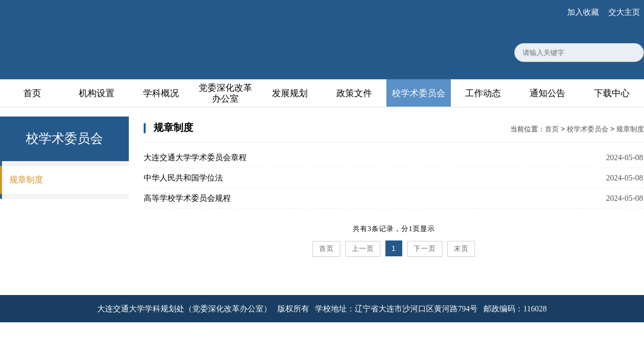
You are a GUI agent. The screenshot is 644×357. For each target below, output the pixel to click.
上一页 (363, 249)
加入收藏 (583, 12)
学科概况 (161, 93)
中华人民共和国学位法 (183, 178)
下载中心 (612, 93)
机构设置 (97, 93)
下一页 (425, 249)
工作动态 (483, 93)
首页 (32, 93)
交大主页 (624, 12)
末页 (461, 249)
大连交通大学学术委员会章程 (195, 157)
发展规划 (290, 93)
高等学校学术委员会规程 (187, 198)
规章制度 (26, 180)
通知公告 (547, 93)
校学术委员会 (419, 93)
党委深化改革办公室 (225, 93)
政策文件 (354, 93)
